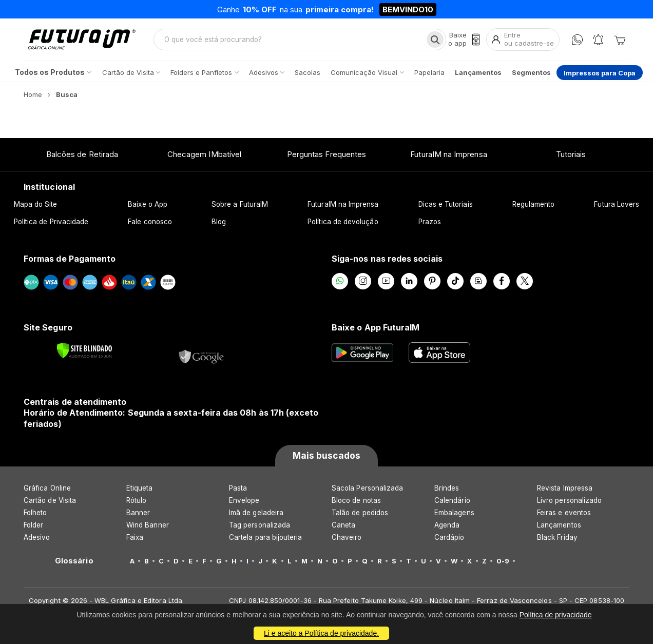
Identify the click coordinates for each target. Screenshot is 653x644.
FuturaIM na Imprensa (448, 154)
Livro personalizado (569, 500)
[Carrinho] (620, 40)
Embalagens (454, 513)
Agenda (447, 525)
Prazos (430, 222)
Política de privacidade (556, 615)
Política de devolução (343, 222)
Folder (33, 525)
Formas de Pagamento (70, 259)
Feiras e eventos (564, 513)
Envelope (244, 500)
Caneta (343, 525)
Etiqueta (140, 488)
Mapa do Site (36, 204)
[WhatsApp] (577, 40)
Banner (138, 513)
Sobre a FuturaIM (240, 204)
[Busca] (435, 40)
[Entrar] (523, 39)
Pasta (238, 488)
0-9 (503, 561)
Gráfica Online (47, 488)
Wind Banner (148, 525)
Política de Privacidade (51, 222)
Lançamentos (559, 525)
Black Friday (557, 537)
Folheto (35, 513)
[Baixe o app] (464, 39)
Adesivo (37, 537)
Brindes (447, 488)
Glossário (74, 561)
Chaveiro (347, 537)
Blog (219, 222)
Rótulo (136, 500)
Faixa (135, 537)
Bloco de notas (356, 500)
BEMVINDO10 (408, 9)
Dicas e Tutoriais (446, 204)
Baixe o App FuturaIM (376, 327)
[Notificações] (598, 40)
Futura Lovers (617, 204)
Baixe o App (148, 204)
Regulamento (534, 204)
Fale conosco (150, 222)
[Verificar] (84, 350)
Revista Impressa (565, 488)
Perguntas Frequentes (326, 154)
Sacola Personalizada (367, 488)
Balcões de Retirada (82, 154)
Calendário (452, 500)
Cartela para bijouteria (266, 537)
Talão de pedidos (360, 513)
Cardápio (449, 537)
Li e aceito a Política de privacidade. (321, 633)
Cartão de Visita (50, 500)
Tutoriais (571, 154)
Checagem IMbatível (204, 154)
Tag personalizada (260, 525)
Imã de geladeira (256, 513)
